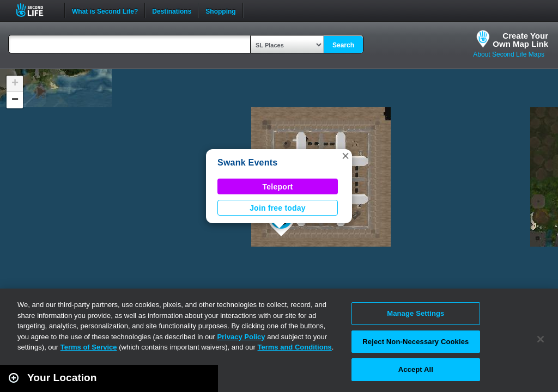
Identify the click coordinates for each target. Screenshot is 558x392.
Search (343, 45)
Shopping (220, 10)
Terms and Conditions (295, 347)
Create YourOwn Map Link (520, 40)
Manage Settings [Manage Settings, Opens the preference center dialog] (416, 313)
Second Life (36, 10)
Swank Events (247, 163)
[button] (345, 156)
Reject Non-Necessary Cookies (416, 342)
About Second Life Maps (509, 54)
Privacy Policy (241, 337)
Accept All (416, 369)
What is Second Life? (105, 10)
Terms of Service (89, 347)
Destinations (172, 10)
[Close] (541, 339)
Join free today (278, 208)
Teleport (278, 187)
